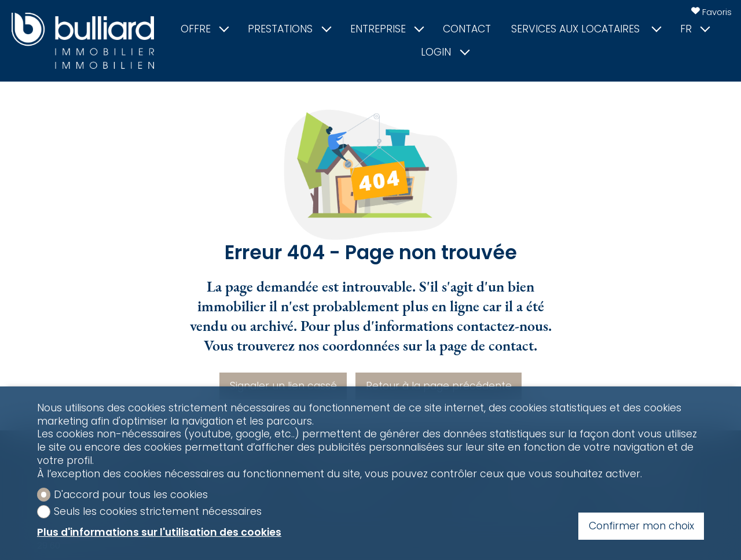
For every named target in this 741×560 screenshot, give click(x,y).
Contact (467, 29)
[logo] (83, 41)
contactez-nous (502, 326)
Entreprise (387, 29)
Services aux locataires (586, 29)
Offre (204, 29)
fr (695, 29)
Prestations (289, 29)
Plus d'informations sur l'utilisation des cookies (159, 533)
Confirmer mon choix (641, 526)
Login (445, 52)
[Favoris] (711, 12)
